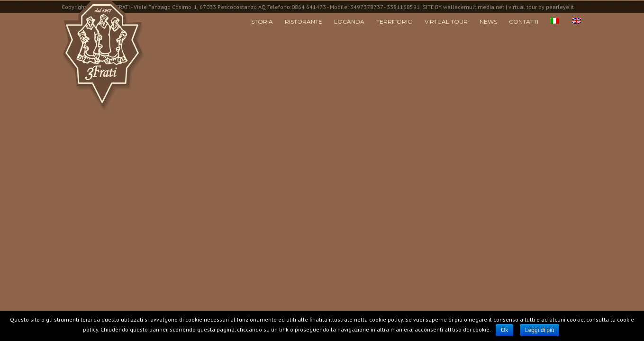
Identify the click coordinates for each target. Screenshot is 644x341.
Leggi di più (540, 330)
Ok (504, 330)
